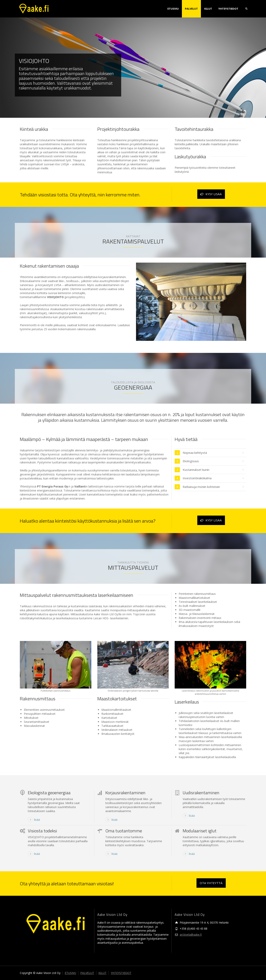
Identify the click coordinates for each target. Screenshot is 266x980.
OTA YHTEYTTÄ (211, 883)
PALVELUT (191, 9)
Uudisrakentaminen (201, 793)
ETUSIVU (173, 9)
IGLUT (208, 9)
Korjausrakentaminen (125, 793)
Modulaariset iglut (200, 831)
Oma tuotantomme (124, 831)
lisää (37, 820)
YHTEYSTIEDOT (228, 9)
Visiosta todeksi (42, 831)
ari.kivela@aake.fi (191, 935)
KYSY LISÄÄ (211, 194)
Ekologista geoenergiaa (49, 793)
